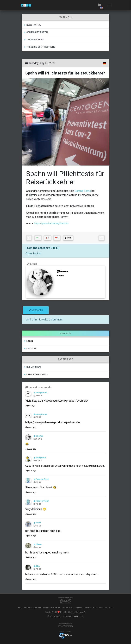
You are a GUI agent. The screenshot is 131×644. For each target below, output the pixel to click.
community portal (36, 32)
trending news (34, 40)
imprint (37, 607)
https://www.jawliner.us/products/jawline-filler (53, 422)
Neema (38, 436)
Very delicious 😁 (36, 509)
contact (108, 607)
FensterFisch (41, 479)
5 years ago (31, 449)
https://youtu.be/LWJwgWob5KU (51, 223)
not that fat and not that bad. (43, 531)
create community (36, 374)
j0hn (37, 566)
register (30, 348)
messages (36, 310)
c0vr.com (78, 616)
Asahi (37, 523)
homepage (24, 607)
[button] (99, 5)
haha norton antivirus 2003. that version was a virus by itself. (62, 574)
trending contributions (39, 47)
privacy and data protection (83, 607)
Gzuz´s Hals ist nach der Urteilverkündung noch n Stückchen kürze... (65, 466)
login (28, 341)
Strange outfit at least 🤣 (41, 487)
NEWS (38, 439)
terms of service (53, 607)
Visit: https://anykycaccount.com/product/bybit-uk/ (57, 401)
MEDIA (38, 396)
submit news (32, 367)
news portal (32, 25)
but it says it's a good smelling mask (47, 552)
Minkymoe (40, 458)
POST (38, 417)
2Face (38, 544)
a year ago (30, 405)
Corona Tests (83, 191)
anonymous (40, 392)
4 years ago (31, 427)
